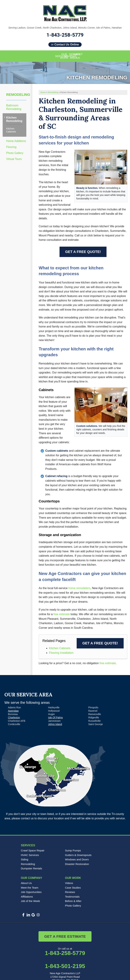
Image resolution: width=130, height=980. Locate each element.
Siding (25, 859)
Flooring (11, 147)
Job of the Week (30, 901)
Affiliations (27, 897)
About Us (26, 883)
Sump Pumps (73, 850)
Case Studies (73, 888)
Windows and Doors (77, 859)
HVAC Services (30, 855)
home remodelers (79, 588)
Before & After (73, 901)
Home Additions (16, 141)
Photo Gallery (15, 153)
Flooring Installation (61, 653)
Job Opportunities (31, 892)
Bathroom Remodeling (14, 107)
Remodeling (16, 95)
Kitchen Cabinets (60, 648)
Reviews (70, 892)
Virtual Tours (14, 159)
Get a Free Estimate (65, 936)
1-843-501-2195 (65, 966)
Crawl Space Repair (33, 850)
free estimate (62, 614)
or (65, 44)
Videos (69, 883)
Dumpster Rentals (31, 868)
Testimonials (72, 897)
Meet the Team (30, 888)
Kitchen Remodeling (14, 119)
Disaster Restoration (77, 864)
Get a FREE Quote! (83, 252)
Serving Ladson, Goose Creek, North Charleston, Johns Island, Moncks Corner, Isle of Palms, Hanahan (65, 28)
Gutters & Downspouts (78, 855)
